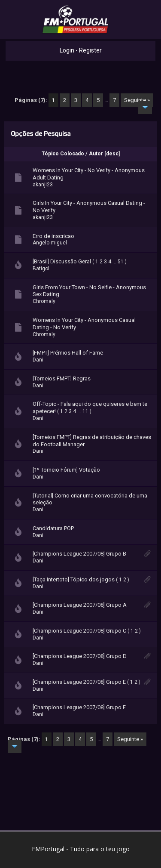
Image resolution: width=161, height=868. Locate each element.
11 (85, 411)
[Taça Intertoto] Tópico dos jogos (74, 579)
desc (112, 154)
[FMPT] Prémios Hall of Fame (68, 353)
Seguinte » (137, 100)
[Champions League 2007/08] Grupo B (79, 554)
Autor (96, 154)
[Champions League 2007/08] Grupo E (79, 682)
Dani (38, 360)
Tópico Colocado (63, 154)
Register (90, 50)
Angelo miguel (50, 243)
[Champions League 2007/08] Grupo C (79, 631)
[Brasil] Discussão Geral (62, 261)
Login (67, 50)
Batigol (41, 269)
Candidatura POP (53, 528)
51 (121, 262)
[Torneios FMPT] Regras (62, 378)
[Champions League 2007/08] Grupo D (80, 656)
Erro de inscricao (53, 236)
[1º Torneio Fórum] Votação (66, 470)
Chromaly (44, 301)
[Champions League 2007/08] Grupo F (79, 707)
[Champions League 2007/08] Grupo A (80, 605)
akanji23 (43, 185)
